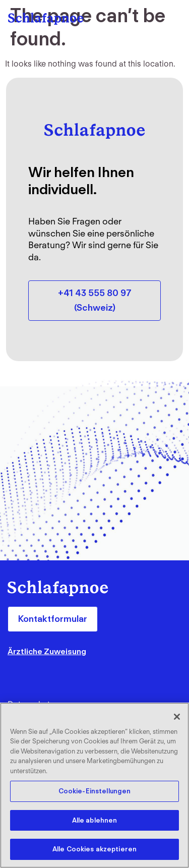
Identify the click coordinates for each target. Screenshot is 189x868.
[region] (94, 785)
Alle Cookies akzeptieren (94, 849)
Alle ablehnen (95, 820)
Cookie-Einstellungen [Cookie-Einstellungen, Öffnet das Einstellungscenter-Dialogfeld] (95, 791)
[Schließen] (177, 717)
